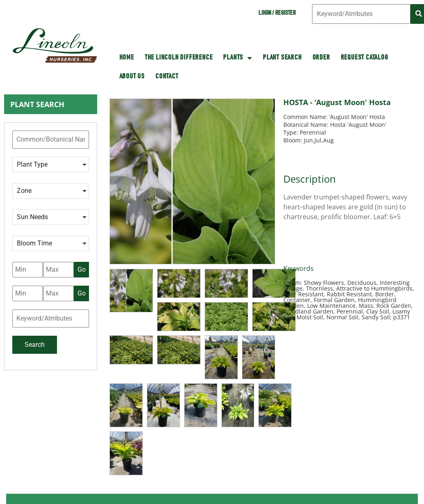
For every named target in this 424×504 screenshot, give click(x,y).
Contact (167, 77)
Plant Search (282, 58)
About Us (132, 77)
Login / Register (277, 14)
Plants (238, 58)
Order (321, 58)
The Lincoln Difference (179, 58)
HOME (127, 58)
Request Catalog (365, 58)
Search (35, 345)
